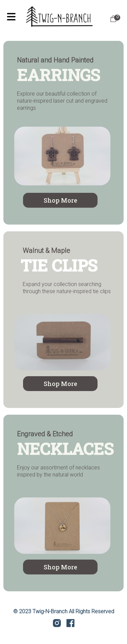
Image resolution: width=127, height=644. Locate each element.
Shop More (60, 200)
